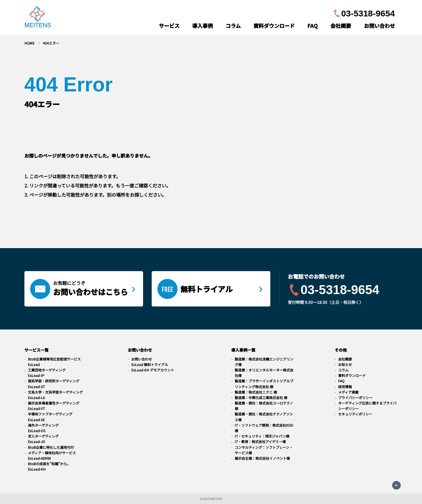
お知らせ (345, 364)
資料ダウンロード (274, 26)
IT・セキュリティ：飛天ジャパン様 (262, 436)
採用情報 (345, 387)
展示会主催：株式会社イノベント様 (262, 458)
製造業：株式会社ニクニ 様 (256, 392)
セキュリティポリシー (355, 414)
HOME (29, 43)
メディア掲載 (348, 392)
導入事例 (203, 26)
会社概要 (341, 26)
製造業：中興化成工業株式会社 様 (261, 397)
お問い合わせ (379, 26)
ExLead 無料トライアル (150, 364)
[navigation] (38, 18)
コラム (233, 26)
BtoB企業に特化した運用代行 (51, 447)
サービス (169, 26)
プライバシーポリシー (355, 397)
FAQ (313, 26)
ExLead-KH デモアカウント (153, 370)
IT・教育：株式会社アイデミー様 (260, 441)
